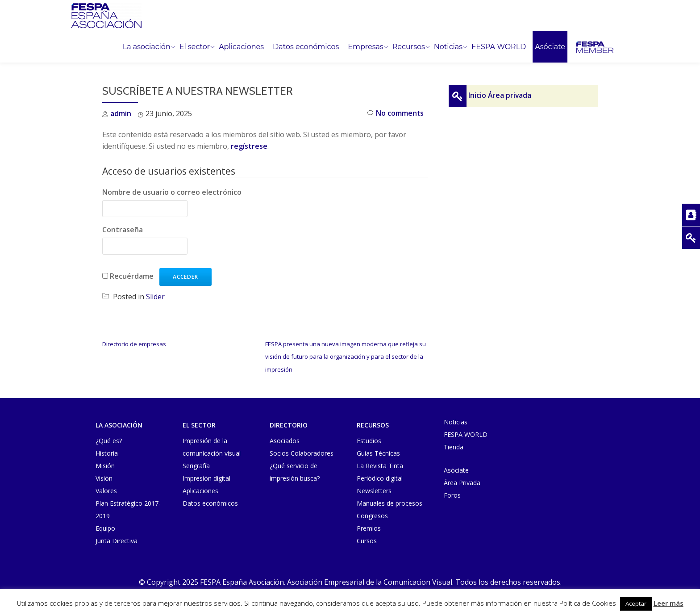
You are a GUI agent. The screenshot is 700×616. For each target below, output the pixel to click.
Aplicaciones (241, 47)
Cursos (367, 540)
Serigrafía (196, 465)
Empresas (365, 47)
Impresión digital (206, 477)
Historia (107, 452)
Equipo (105, 527)
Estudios (369, 440)
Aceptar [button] (636, 603)
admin (121, 113)
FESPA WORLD (499, 47)
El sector (195, 47)
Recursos (409, 47)
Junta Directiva (117, 540)
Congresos (372, 515)
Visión (104, 477)
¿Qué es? (109, 440)
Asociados (285, 440)
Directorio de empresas (134, 344)
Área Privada (462, 482)
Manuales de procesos (390, 502)
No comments (395, 114)
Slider (155, 296)
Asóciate (550, 47)
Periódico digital (380, 477)
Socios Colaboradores (302, 452)
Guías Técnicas (378, 452)
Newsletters (374, 490)
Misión (105, 465)
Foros (452, 494)
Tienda (454, 446)
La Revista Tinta (380, 465)
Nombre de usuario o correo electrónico (172, 192)
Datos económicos (306, 47)
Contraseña (123, 230)
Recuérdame (132, 276)
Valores (106, 490)
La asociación (147, 47)
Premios (369, 527)
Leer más (669, 603)
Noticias (448, 47)
